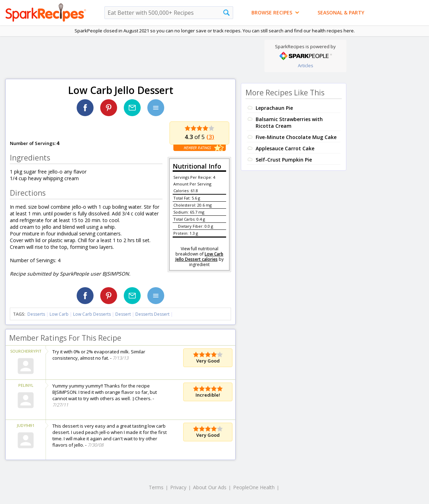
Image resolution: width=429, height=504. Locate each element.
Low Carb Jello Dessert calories (200, 257)
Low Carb (59, 314)
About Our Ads (210, 487)
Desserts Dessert (152, 314)
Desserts (36, 314)
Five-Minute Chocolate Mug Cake (296, 137)
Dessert (123, 314)
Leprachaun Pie (274, 108)
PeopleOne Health (254, 487)
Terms (156, 487)
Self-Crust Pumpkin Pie (284, 160)
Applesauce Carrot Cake (285, 148)
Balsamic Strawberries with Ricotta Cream (289, 122)
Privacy (178, 487)
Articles (306, 65)
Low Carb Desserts (92, 314)
